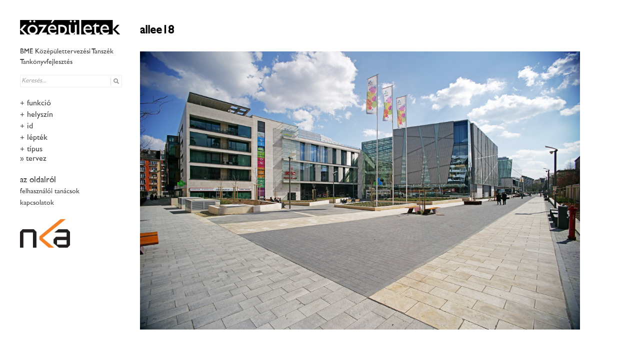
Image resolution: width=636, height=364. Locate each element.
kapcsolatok (37, 203)
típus (35, 150)
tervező (37, 159)
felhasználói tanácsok (50, 191)
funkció (39, 104)
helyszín (40, 115)
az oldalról (38, 180)
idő (31, 127)
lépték (37, 138)
